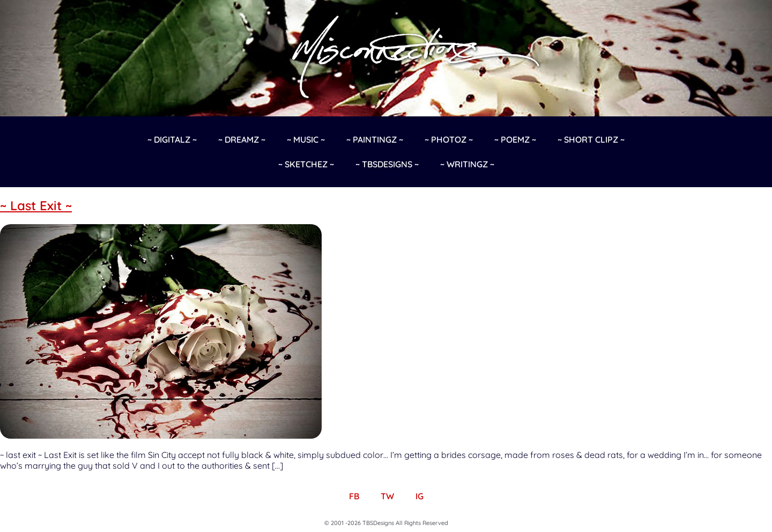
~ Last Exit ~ (36, 205)
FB (354, 496)
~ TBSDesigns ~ (387, 164)
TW (387, 496)
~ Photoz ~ (449, 139)
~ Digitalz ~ (172, 139)
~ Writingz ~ (467, 164)
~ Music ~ (306, 139)
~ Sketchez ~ (306, 164)
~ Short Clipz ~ (591, 139)
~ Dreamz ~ (242, 139)
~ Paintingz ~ (375, 139)
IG (420, 496)
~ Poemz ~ (515, 139)
